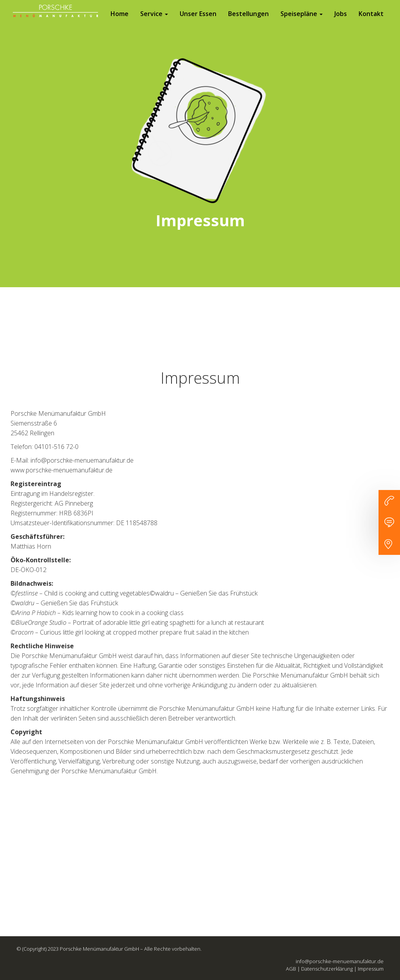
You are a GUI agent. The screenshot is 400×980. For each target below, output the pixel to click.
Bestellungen (248, 21)
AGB (291, 969)
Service (154, 21)
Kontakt (371, 21)
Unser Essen (198, 21)
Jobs (341, 21)
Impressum (371, 969)
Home (120, 21)
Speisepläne (302, 21)
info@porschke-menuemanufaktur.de (340, 961)
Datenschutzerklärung (327, 969)
